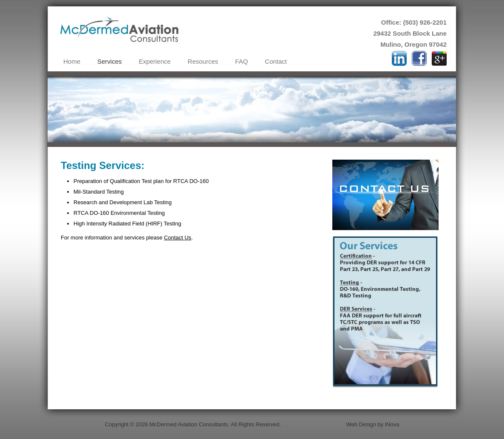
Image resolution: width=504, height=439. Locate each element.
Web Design (361, 424)
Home (72, 61)
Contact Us (178, 238)
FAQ (241, 61)
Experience (155, 61)
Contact (276, 61)
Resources (203, 61)
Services (110, 61)
